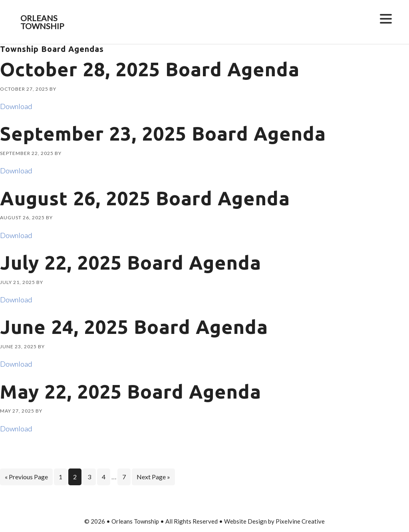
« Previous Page (26, 478)
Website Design (245, 521)
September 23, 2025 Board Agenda (163, 133)
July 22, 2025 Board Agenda (131, 262)
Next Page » (153, 478)
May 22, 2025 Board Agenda (131, 391)
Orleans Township (42, 22)
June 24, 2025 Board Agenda (134, 327)
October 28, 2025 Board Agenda (150, 69)
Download (16, 106)
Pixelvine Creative (300, 521)
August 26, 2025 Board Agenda (145, 198)
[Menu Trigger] (386, 18)
